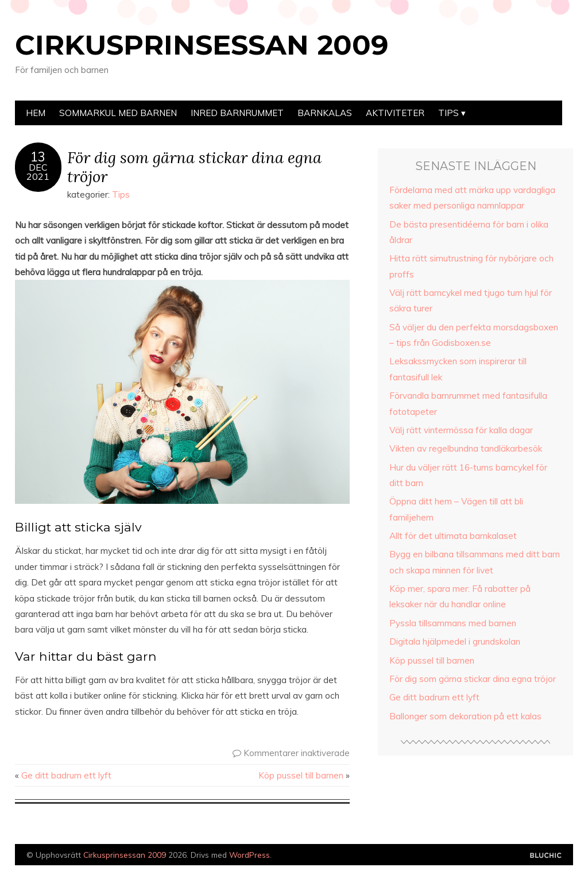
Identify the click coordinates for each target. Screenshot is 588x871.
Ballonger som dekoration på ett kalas (465, 716)
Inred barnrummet (237, 113)
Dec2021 (38, 172)
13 (38, 157)
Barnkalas (325, 113)
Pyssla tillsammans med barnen (453, 623)
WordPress (249, 855)
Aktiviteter (395, 113)
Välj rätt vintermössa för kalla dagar (461, 430)
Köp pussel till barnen (301, 775)
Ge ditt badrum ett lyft (66, 775)
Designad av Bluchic (546, 856)
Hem (36, 113)
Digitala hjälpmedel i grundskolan (455, 641)
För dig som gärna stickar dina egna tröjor (194, 167)
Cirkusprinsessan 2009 (202, 45)
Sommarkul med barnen (118, 113)
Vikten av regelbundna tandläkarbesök (466, 448)
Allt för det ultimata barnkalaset (453, 536)
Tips (448, 113)
